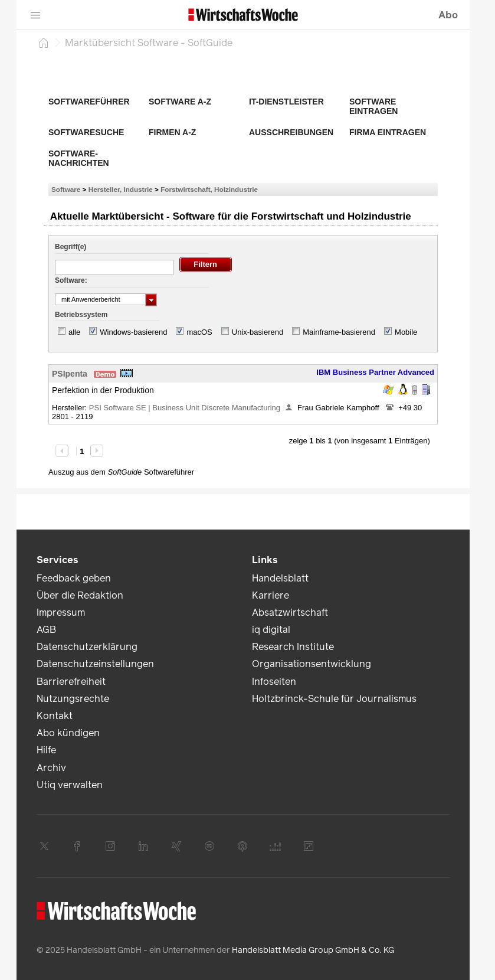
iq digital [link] (271, 630)
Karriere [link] (271, 595)
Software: (71, 280)
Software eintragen (373, 106)
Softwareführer (89, 102)
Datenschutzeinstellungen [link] (95, 664)
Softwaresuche (86, 132)
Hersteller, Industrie (121, 189)
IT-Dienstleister (286, 102)
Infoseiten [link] (274, 682)
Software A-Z (180, 102)
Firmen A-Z (172, 132)
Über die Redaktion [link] (80, 595)
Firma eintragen (388, 132)
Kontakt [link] (55, 716)
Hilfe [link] (46, 750)
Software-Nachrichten (79, 158)
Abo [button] (448, 15)
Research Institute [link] (293, 647)
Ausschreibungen (291, 132)
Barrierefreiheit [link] (71, 682)
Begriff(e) (71, 247)
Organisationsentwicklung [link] (312, 664)
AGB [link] (46, 630)
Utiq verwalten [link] (70, 785)
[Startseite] (44, 43)
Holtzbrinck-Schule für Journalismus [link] (334, 699)
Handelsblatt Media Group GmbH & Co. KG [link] (313, 950)
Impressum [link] (61, 612)
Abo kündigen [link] (68, 733)
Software (66, 189)
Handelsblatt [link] (280, 578)
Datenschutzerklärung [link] (87, 647)
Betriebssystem (81, 315)
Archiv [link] (51, 768)
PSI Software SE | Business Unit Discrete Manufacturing (185, 408)
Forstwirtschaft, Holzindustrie (209, 189)
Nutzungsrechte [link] (73, 699)
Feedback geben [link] (74, 578)
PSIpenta (70, 374)
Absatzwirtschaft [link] (290, 612)
